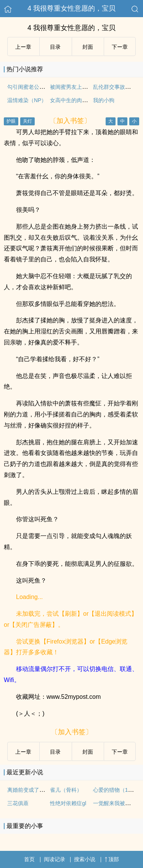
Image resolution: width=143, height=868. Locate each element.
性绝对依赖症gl (68, 803)
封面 (88, 47)
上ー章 (23, 47)
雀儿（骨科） (66, 790)
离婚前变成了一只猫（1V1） (41, 790)
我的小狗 (104, 100)
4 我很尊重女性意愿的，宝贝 (71, 8)
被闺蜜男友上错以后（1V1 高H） (89, 87)
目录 (55, 47)
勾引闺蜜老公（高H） (33, 87)
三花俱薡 (18, 803)
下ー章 (120, 47)
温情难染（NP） (27, 100)
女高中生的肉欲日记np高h (81, 100)
